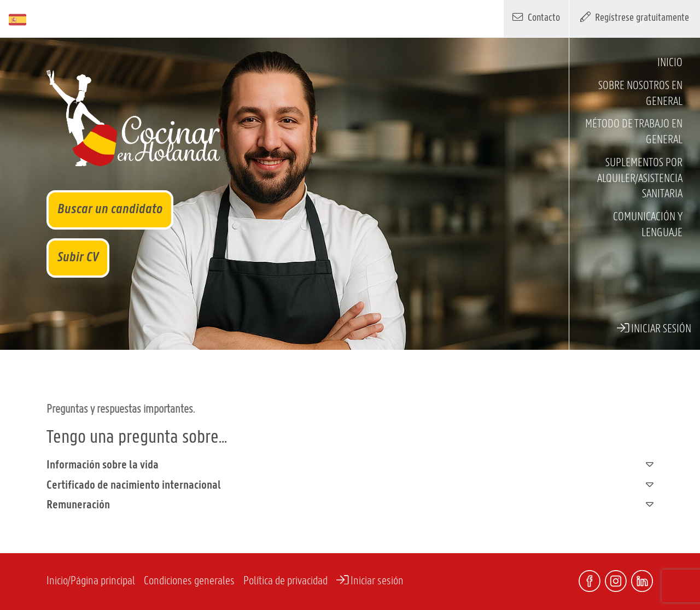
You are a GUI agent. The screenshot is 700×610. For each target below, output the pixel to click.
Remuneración (350, 505)
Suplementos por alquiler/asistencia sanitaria (640, 179)
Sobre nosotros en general (640, 94)
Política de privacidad (285, 581)
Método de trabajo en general (634, 132)
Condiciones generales (189, 581)
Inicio (670, 63)
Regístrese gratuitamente (635, 17)
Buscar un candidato (110, 210)
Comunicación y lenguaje (648, 225)
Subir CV (78, 258)
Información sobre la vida (350, 465)
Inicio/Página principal (91, 581)
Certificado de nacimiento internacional (350, 485)
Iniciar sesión (654, 329)
